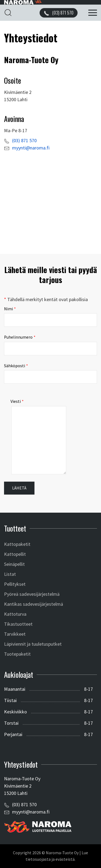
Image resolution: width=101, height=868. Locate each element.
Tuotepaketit (17, 654)
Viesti (16, 401)
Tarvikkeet (15, 634)
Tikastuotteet (18, 624)
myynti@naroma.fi (31, 148)
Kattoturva (15, 614)
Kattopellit (15, 554)
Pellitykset (15, 584)
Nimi (8, 309)
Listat (10, 574)
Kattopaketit (17, 544)
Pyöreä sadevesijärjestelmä (32, 594)
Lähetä (19, 488)
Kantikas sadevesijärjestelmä (34, 604)
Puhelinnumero (18, 337)
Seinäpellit (14, 564)
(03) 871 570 (24, 140)
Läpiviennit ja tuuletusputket (33, 644)
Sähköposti (15, 366)
